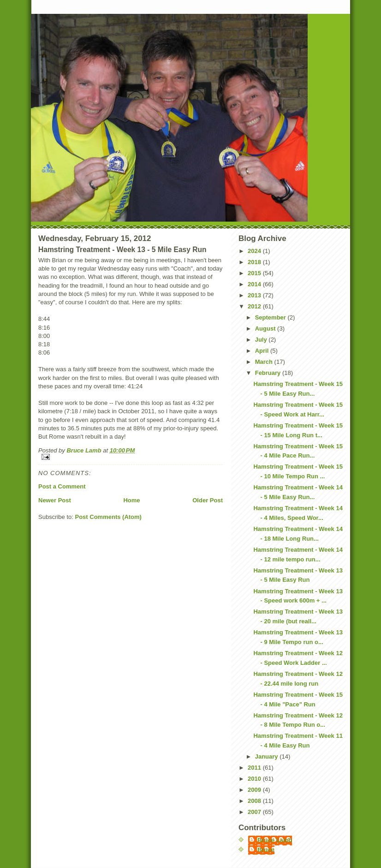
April (263, 351)
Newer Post (55, 500)
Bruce (266, 850)
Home (131, 500)
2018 (255, 262)
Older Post (208, 500)
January (267, 756)
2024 (255, 251)
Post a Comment (62, 486)
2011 (255, 768)
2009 (255, 790)
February (269, 373)
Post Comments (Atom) (108, 517)
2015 (255, 273)
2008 (255, 801)
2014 (255, 284)
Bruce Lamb (85, 450)
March (265, 362)
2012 (255, 306)
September (271, 317)
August (266, 329)
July (262, 340)
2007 (255, 812)
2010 (255, 779)
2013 (255, 295)
